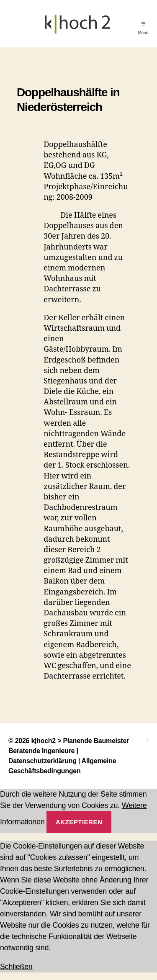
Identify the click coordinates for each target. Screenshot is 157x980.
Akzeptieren (79, 822)
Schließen (16, 967)
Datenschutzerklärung (42, 761)
